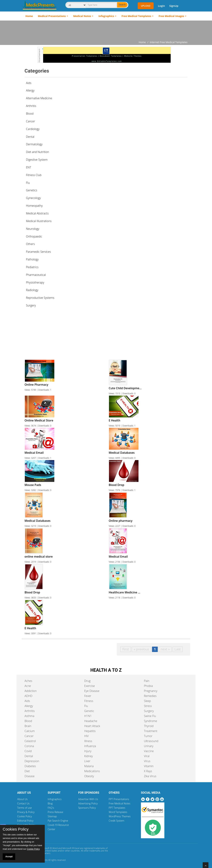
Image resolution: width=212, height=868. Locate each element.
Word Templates (118, 812)
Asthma (29, 716)
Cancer (29, 736)
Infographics (106, 16)
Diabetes (30, 766)
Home (29, 16)
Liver (87, 761)
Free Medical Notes (120, 803)
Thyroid (149, 726)
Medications (92, 771)
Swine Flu (150, 716)
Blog (50, 803)
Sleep (147, 701)
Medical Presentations (52, 16)
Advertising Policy (88, 803)
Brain (28, 726)
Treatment (151, 731)
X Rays (148, 771)
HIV (86, 736)
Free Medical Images (171, 16)
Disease (30, 776)
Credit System (116, 821)
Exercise (89, 686)
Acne (28, 686)
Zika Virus (150, 776)
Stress (148, 706)
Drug (87, 681)
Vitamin (149, 766)
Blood (28, 721)
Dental (29, 756)
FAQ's (51, 808)
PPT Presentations (119, 799)
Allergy (29, 706)
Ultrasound (151, 741)
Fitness (89, 701)
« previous (141, 649)
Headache (91, 721)
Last (178, 649)
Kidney (88, 756)
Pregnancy (151, 691)
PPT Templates (117, 808)
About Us (22, 799)
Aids (29, 83)
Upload (146, 6)
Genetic (89, 711)
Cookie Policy (25, 816)
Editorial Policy (25, 821)
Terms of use (25, 808)
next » (165, 649)
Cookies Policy (16, 829)
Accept (9, 857)
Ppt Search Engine (58, 821)
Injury (88, 751)
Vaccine (149, 751)
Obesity (89, 776)
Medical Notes (82, 16)
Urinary (149, 746)
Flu (86, 706)
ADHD (28, 696)
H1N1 (88, 716)
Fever (88, 696)
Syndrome (151, 721)
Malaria (89, 766)
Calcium (30, 731)
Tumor (148, 736)
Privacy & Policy (26, 812)
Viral (147, 756)
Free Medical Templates (136, 16)
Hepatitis (90, 731)
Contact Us (23, 803)
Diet (27, 771)
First (126, 649)
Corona (29, 746)
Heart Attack (92, 726)
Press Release (55, 812)
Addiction (31, 691)
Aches (28, 681)
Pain (147, 681)
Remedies (150, 696)
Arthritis (30, 711)
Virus (147, 761)
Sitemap (52, 816)
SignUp (174, 6)
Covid (28, 751)
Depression (32, 761)
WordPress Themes (120, 816)
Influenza (90, 746)
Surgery (149, 711)
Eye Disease (92, 691)
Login (161, 6)
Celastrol (30, 741)
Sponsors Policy (87, 808)
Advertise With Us (88, 799)
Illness (88, 741)
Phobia (148, 686)
